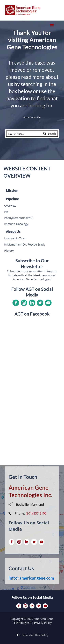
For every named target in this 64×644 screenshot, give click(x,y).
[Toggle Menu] (52, 26)
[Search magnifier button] (50, 134)
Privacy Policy (43, 623)
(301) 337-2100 (36, 513)
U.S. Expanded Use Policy (32, 635)
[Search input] (24, 134)
